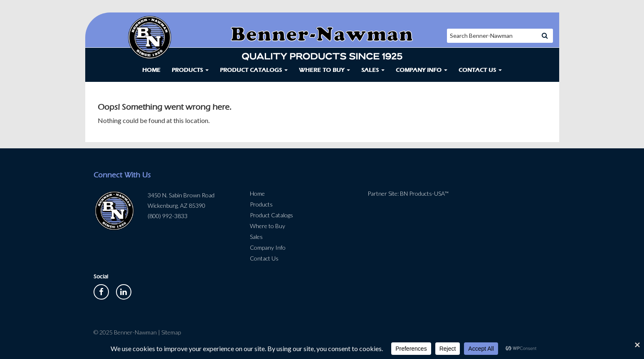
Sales (373, 70)
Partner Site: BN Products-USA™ (408, 193)
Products (190, 70)
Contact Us (480, 70)
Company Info (422, 70)
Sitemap (171, 332)
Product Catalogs (254, 70)
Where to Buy (324, 70)
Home (151, 70)
